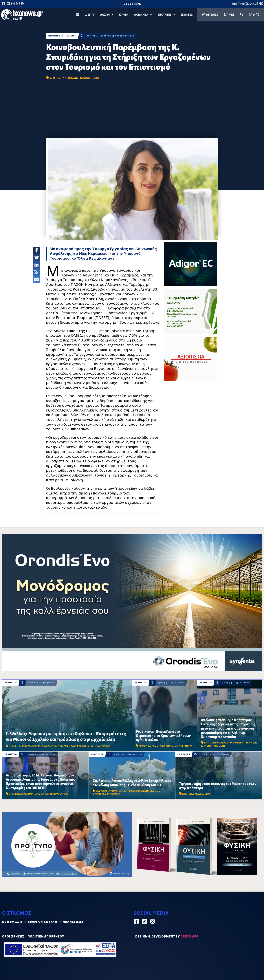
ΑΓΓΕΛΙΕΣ (210, 15)
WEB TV (90, 15)
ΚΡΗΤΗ (124, 15)
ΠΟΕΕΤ (95, 78)
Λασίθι (107, 15)
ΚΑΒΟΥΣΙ (26, 746)
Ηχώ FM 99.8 (12, 922)
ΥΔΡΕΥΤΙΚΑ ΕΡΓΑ (91, 746)
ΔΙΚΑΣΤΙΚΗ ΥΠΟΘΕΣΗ (213, 746)
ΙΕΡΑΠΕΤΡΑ (10, 683)
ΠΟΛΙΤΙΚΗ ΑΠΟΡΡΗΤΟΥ (46, 937)
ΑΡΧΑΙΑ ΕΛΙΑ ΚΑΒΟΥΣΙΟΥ (45, 746)
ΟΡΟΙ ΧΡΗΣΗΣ (13, 937)
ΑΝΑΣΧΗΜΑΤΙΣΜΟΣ (31, 794)
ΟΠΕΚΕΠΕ (14, 794)
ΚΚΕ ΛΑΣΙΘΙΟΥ (202, 794)
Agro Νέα (143, 15)
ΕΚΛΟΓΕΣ (187, 15)
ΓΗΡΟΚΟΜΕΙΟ (153, 791)
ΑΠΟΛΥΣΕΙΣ (251, 743)
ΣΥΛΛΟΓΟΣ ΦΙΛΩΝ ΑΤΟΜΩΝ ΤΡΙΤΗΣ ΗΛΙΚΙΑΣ (120, 791)
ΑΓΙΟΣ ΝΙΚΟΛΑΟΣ (148, 746)
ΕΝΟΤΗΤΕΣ (166, 15)
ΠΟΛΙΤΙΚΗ (70, 36)
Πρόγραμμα (73, 922)
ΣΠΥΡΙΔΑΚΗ (58, 78)
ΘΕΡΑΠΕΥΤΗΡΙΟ (183, 746)
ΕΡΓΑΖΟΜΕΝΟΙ (236, 743)
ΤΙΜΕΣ (229, 15)
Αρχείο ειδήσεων (42, 922)
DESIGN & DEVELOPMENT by (167, 937)
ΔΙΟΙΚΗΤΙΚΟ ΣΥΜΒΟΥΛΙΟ (106, 794)
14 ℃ (254, 15)
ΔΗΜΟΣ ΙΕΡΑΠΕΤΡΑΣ (215, 743)
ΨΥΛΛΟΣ (105, 746)
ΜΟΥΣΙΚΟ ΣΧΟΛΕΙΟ (70, 746)
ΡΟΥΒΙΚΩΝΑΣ (166, 746)
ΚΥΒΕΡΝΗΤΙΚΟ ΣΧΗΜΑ (55, 794)
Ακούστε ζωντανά (247, 4)
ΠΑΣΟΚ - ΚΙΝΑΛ (79, 78)
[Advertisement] (132, 111)
